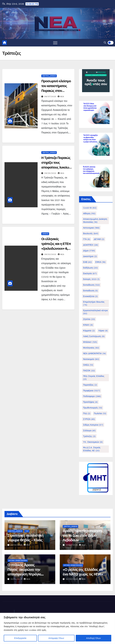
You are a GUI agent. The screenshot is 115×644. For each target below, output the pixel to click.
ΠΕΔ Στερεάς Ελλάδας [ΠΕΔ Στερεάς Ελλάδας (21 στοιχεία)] (94, 378)
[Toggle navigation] (55, 43)
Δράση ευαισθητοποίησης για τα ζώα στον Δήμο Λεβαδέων (83, 535)
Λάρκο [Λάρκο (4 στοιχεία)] (103, 331)
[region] (57, 628)
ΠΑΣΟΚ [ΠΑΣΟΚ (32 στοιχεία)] (89, 371)
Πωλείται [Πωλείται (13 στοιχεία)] (100, 413)
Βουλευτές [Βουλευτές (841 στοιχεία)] (91, 233)
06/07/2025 (51, 97)
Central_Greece (49, 76)
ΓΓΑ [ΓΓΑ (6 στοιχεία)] (87, 239)
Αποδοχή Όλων (94, 638)
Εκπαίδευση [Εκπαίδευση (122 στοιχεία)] (91, 285)
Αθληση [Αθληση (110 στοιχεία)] (89, 213)
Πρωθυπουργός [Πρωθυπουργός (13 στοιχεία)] (93, 408)
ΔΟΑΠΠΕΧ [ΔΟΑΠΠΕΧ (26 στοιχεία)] (91, 245)
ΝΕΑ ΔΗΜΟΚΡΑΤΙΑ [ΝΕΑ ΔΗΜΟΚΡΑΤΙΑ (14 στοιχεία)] (94, 353)
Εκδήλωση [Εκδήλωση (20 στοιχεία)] (90, 268)
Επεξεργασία (20, 638)
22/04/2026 (72, 545)
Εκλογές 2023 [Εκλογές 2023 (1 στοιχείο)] (91, 279)
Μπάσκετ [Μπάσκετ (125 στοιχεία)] (90, 342)
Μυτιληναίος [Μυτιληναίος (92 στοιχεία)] (91, 348)
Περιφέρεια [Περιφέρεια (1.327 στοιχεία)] (92, 391)
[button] (105, 43)
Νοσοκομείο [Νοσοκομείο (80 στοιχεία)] (91, 359)
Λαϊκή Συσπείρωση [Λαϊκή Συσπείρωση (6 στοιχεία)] (94, 336)
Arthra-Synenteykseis (18, 560)
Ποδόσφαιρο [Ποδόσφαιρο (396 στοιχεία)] (92, 396)
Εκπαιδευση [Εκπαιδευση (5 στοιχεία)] (90, 291)
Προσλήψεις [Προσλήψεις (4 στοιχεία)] (90, 402)
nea (61, 97)
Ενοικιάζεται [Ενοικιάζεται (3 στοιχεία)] (90, 296)
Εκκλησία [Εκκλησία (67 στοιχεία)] (90, 273)
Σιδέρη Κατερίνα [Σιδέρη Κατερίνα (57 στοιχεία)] (93, 425)
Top (27, 531)
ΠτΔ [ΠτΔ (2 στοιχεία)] (87, 413)
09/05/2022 (51, 173)
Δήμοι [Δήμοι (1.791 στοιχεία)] (89, 251)
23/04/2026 (17, 545)
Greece (45, 234)
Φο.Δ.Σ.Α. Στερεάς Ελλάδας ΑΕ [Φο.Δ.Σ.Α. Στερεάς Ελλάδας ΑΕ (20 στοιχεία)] (92, 449)
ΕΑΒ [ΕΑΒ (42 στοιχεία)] (87, 262)
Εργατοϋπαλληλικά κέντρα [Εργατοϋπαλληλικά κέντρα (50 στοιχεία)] (95, 312)
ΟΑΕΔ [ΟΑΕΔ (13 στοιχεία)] (88, 365)
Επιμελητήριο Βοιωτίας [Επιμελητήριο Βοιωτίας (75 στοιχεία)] (94, 303)
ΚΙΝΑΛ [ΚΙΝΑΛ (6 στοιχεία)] (88, 325)
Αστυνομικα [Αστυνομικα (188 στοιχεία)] (91, 228)
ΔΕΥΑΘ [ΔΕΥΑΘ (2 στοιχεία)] (99, 239)
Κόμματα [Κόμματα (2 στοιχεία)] (89, 331)
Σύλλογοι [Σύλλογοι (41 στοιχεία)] (89, 431)
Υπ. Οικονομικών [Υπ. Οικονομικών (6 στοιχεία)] (93, 442)
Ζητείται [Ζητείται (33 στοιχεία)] (89, 319)
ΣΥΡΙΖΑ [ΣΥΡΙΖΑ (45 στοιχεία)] (89, 419)
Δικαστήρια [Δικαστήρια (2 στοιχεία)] (90, 256)
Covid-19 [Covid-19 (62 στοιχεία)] (90, 208)
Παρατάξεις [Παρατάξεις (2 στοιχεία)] (90, 385)
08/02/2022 (51, 254)
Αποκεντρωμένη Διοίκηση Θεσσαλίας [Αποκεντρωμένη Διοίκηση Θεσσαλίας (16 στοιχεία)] (95, 221)
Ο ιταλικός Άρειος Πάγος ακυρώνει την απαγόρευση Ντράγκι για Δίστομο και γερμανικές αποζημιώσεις (29, 574)
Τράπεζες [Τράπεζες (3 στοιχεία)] (89, 436)
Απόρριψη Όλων (56, 638)
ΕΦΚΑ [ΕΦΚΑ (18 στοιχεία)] (100, 262)
